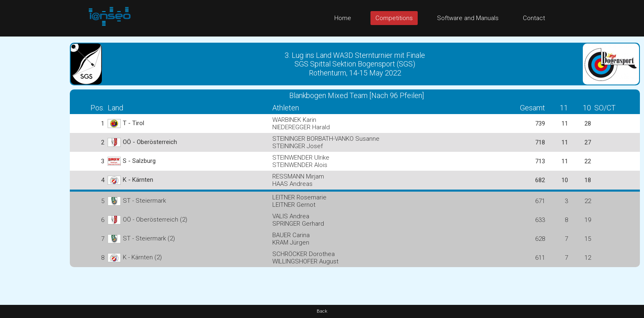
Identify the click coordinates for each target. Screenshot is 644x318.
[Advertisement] (33, 160)
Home (343, 18)
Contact (534, 18)
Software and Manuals (468, 18)
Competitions (394, 18)
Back (322, 311)
